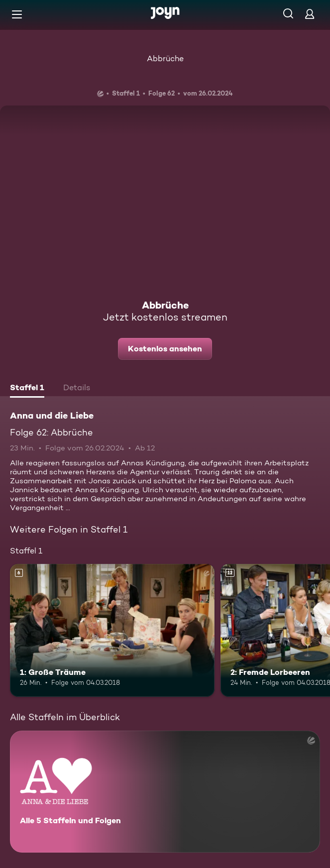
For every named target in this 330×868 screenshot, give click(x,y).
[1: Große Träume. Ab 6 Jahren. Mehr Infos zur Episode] (112, 630)
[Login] (310, 14)
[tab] (27, 389)
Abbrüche (165, 58)
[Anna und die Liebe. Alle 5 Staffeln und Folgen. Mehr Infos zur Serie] (165, 792)
